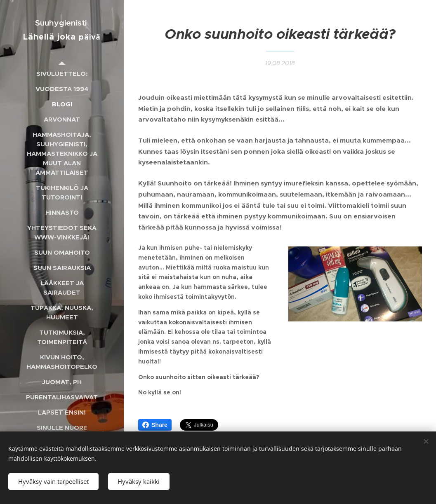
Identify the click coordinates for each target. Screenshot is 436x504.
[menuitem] (62, 74)
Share (155, 425)
